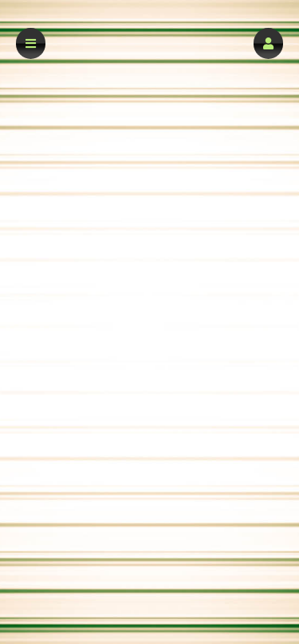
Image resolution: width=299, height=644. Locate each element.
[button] (268, 43)
